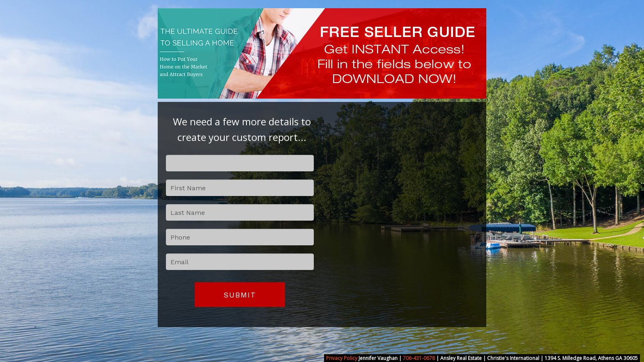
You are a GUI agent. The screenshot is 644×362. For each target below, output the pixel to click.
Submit (240, 295)
